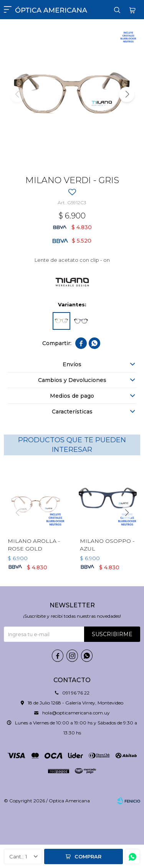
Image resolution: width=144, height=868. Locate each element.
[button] (127, 94)
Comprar (88, 856)
